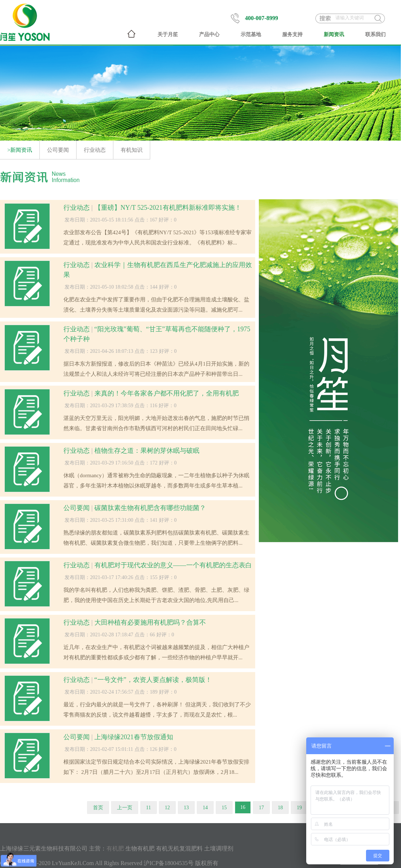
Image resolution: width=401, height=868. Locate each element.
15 (224, 808)
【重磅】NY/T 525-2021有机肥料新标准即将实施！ (168, 208)
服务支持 (292, 34)
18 (280, 808)
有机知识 (132, 150)
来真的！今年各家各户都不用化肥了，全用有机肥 (167, 393)
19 (299, 808)
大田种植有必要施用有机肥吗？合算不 (150, 622)
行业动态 (95, 150)
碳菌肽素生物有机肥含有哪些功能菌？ (150, 508)
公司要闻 (58, 150)
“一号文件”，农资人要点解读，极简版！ (153, 680)
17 (261, 808)
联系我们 (375, 34)
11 (149, 808)
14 (205, 808)
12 (167, 808)
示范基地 (251, 34)
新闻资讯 (334, 34)
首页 (98, 808)
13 (186, 808)
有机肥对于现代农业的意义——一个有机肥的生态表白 (173, 565)
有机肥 (115, 848)
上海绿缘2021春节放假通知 (134, 737)
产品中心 (209, 34)
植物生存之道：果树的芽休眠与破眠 (147, 451)
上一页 (125, 808)
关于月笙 (168, 34)
